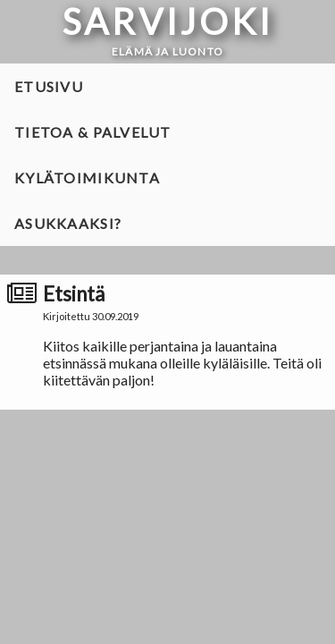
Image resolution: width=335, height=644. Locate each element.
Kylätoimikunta (87, 178)
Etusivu (49, 86)
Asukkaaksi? (68, 223)
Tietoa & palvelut (93, 132)
